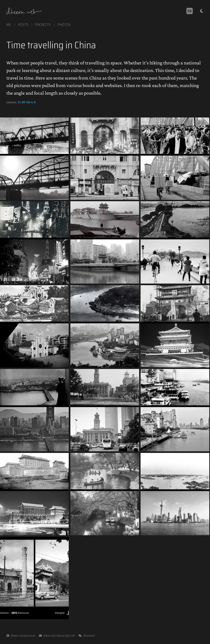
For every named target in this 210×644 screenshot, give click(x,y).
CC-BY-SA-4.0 (27, 102)
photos (64, 25)
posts (23, 25)
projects (43, 25)
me (9, 25)
